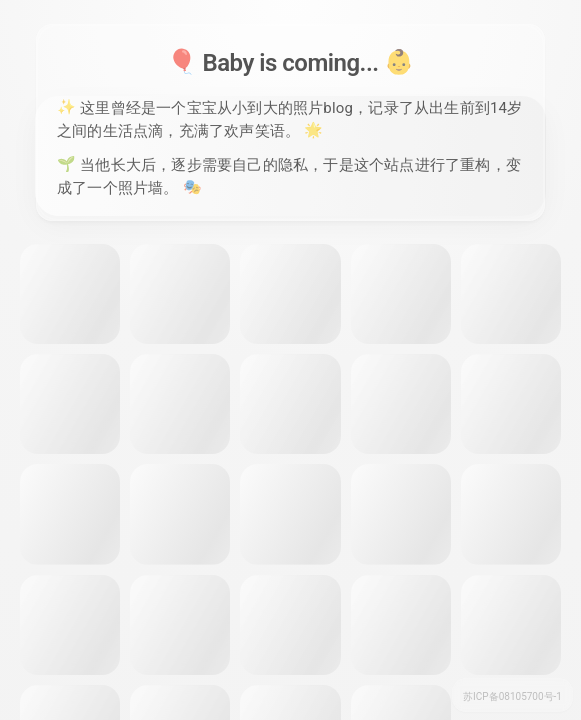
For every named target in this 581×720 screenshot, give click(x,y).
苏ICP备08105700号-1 (512, 696)
